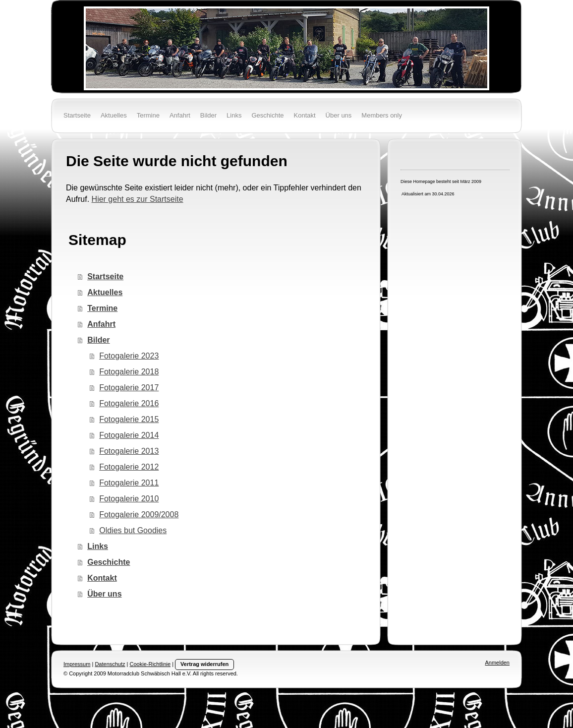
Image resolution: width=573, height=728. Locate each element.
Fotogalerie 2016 (129, 403)
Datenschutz (110, 664)
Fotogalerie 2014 (129, 435)
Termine (102, 308)
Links (98, 546)
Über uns (104, 594)
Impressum (77, 664)
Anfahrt (101, 324)
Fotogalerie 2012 (129, 467)
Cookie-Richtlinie (150, 664)
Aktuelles (105, 292)
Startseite (105, 276)
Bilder (98, 340)
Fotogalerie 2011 (129, 483)
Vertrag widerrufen (204, 664)
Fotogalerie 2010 (129, 499)
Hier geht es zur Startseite (138, 199)
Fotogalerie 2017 (129, 388)
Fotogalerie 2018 (129, 372)
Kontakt (102, 578)
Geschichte (109, 562)
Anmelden (497, 663)
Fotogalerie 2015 (129, 419)
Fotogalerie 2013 (129, 451)
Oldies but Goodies (133, 530)
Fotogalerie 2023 (129, 356)
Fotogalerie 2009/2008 (139, 515)
